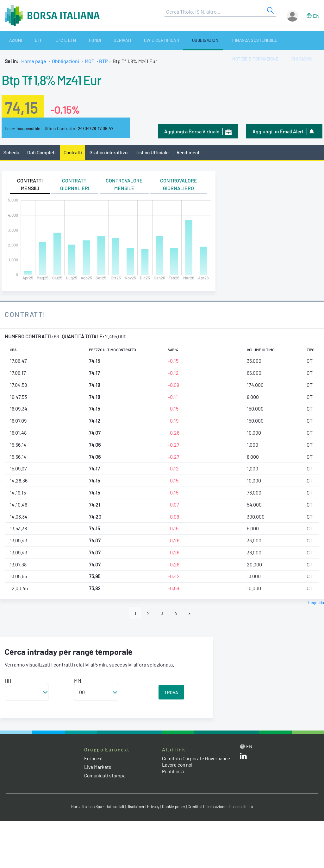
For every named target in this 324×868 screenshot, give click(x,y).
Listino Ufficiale (156, 153)
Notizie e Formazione (267, 40)
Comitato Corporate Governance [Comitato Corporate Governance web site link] (184, 762)
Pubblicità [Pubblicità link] (173, 779)
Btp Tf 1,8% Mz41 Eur (57, 79)
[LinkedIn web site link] (243, 758)
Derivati (95, 40)
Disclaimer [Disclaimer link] (135, 808)
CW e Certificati (129, 40)
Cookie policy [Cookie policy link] (175, 808)
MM (78, 681)
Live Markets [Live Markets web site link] (98, 767)
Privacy (154, 808)
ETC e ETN (49, 40)
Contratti (74, 153)
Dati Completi (42, 153)
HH (8, 681)
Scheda (12, 153)
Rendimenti (193, 153)
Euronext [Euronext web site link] (95, 759)
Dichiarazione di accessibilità (230, 808)
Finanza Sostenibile (213, 40)
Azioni (10, 40)
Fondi (72, 40)
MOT (90, 61)
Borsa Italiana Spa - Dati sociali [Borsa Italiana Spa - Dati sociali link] (95, 808)
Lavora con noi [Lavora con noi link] (178, 772)
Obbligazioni (169, 40)
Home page (34, 61)
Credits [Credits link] (195, 808)
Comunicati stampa (106, 776)
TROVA (171, 693)
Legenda (316, 603)
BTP (103, 61)
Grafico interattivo (111, 153)
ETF (28, 40)
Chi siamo (308, 40)
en (316, 16)
